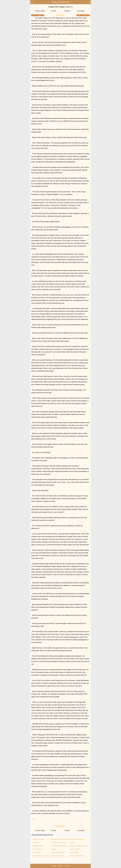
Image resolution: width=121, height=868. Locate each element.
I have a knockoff (75, 849)
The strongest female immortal (60, 839)
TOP (67, 866)
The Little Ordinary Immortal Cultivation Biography (47, 856)
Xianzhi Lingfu (74, 852)
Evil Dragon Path (38, 846)
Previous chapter (40, 11)
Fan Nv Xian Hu (37, 849)
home (54, 866)
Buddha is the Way (38, 839)
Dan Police (36, 843)
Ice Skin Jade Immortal (58, 852)
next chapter (81, 11)
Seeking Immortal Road (60, 2)
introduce (67, 11)
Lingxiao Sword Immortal (77, 839)
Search (60, 866)
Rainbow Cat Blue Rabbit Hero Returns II (82, 846)
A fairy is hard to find (57, 856)
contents (54, 11)
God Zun (54, 849)
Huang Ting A (37, 852)
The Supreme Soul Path (58, 843)
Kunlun (72, 843)
